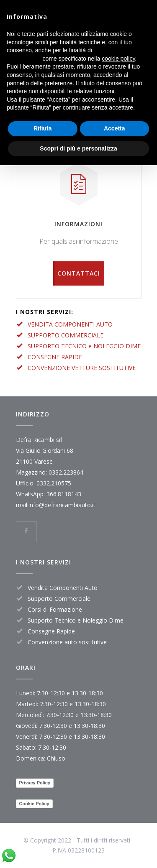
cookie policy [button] (118, 59)
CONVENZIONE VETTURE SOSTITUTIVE (82, 368)
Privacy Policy (35, 783)
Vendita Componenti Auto (63, 588)
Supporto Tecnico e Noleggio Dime (76, 620)
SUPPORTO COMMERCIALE (66, 335)
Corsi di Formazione (55, 609)
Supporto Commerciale (59, 599)
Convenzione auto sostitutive (67, 642)
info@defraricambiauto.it (62, 505)
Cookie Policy (34, 804)
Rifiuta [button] (43, 128)
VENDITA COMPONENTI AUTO (70, 324)
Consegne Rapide (51, 631)
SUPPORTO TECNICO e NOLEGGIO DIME (84, 346)
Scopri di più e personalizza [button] (78, 148)
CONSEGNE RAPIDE (55, 357)
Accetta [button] (115, 128)
